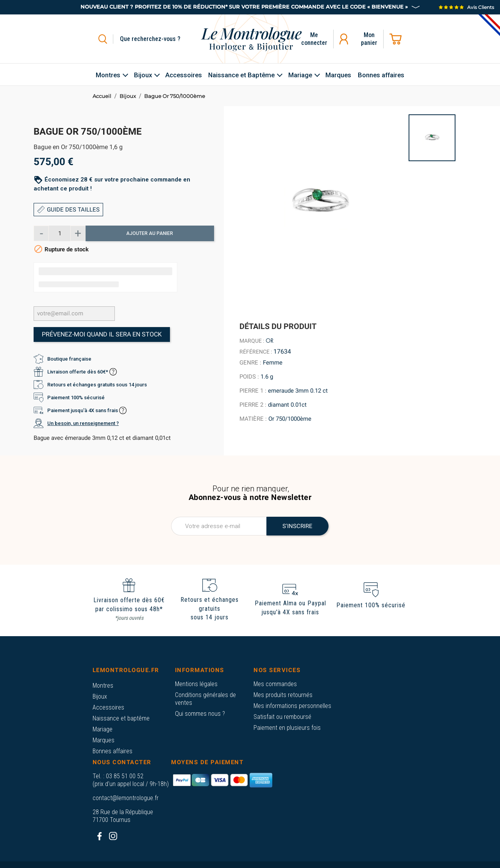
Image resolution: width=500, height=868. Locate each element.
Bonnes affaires (112, 751)
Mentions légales (196, 684)
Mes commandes (275, 684)
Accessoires (108, 707)
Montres (103, 686)
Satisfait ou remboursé (282, 717)
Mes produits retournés (283, 695)
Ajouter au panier (150, 233)
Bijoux (100, 696)
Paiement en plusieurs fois (287, 728)
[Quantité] (59, 233)
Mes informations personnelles (292, 706)
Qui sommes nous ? (200, 714)
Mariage (103, 729)
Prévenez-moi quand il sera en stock (102, 334)
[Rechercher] (159, 39)
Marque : (252, 341)
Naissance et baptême (121, 718)
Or (270, 341)
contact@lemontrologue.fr (126, 798)
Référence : (256, 352)
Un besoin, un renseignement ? (83, 423)
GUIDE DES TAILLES (68, 210)
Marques (104, 740)
